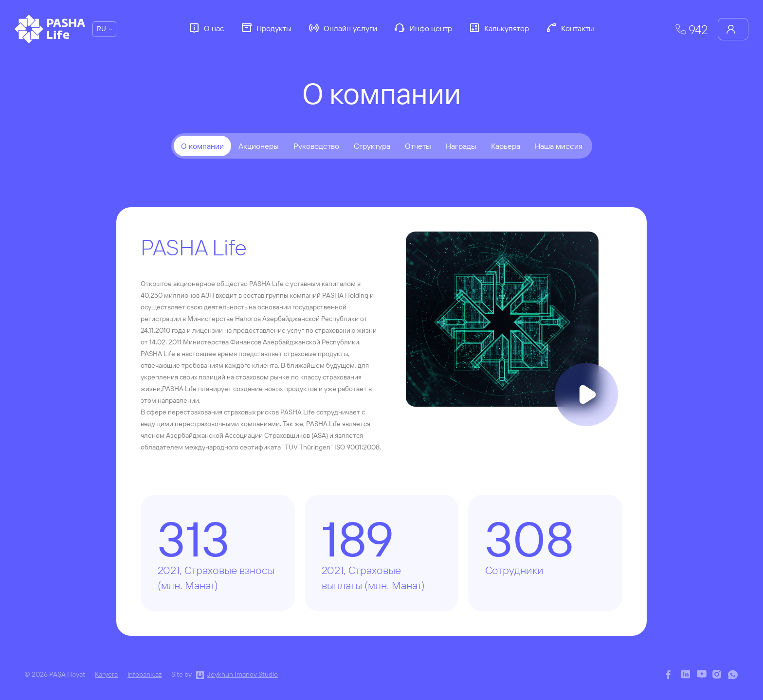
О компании (202, 146)
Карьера (506, 146)
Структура (372, 146)
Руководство (316, 146)
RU (101, 29)
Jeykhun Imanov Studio (242, 674)
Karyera (106, 674)
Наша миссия (559, 146)
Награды (461, 146)
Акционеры (259, 146)
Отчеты (418, 146)
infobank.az (145, 674)
